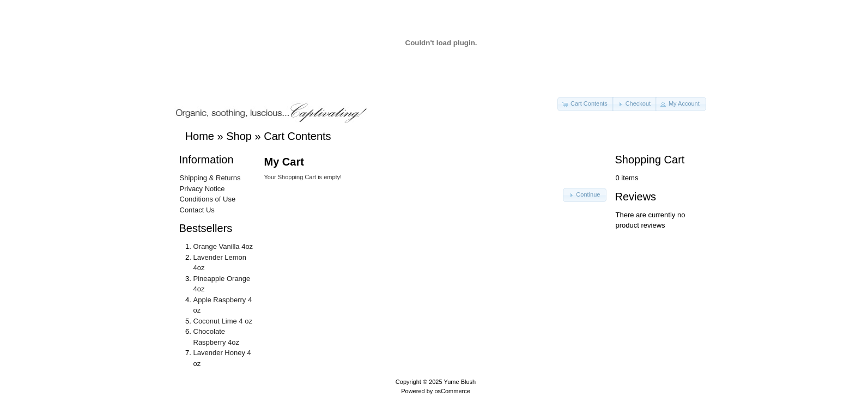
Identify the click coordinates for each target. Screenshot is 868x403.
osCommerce (452, 391)
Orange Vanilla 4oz (223, 246)
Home (200, 136)
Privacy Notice (202, 189)
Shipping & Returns (210, 178)
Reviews (636, 197)
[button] (586, 104)
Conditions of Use (208, 199)
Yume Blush (460, 382)
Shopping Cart (650, 160)
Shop (239, 136)
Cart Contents (297, 136)
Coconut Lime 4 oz (223, 321)
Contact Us (197, 210)
